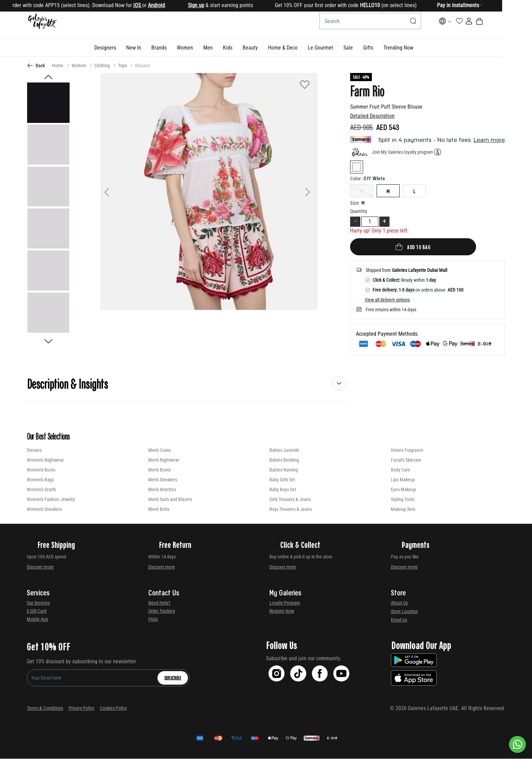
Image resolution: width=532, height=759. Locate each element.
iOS (160, 5)
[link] (174, 48)
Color (356, 179)
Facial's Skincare (406, 460)
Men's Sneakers (163, 480)
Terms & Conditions (45, 708)
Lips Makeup (403, 480)
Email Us (399, 620)
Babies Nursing (284, 470)
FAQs (153, 619)
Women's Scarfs (41, 490)
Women (79, 66)
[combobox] (367, 25)
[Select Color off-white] (357, 169)
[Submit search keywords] (411, 25)
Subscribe (173, 678)
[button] (120, 48)
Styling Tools (403, 500)
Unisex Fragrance (407, 450)
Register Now (282, 611)
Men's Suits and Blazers (170, 500)
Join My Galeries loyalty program (403, 152)
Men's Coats (159, 450)
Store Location (404, 612)
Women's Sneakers (44, 510)
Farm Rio (367, 91)
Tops (122, 66)
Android (178, 5)
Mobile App (37, 619)
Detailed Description (372, 116)
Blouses (142, 66)
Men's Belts (159, 510)
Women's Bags (40, 480)
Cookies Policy (113, 708)
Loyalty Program (285, 603)
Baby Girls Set (282, 480)
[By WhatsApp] (517, 744)
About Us (399, 603)
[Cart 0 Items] (501, 25)
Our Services (38, 603)
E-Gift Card (37, 611)
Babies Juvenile (284, 450)
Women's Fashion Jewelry (51, 500)
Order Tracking (162, 611)
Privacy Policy (81, 708)
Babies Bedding (284, 460)
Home (58, 66)
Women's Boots (41, 470)
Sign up (218, 5)
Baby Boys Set (283, 490)
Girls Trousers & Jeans (290, 500)
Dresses (34, 450)
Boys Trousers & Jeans (291, 510)
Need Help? (159, 603)
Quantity (359, 211)
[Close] (507, 6)
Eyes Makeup (403, 490)
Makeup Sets (403, 510)
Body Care (401, 470)
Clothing (102, 66)
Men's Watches (162, 490)
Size (355, 203)
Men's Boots (159, 470)
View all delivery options (387, 300)
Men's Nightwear (164, 460)
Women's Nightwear (45, 460)
